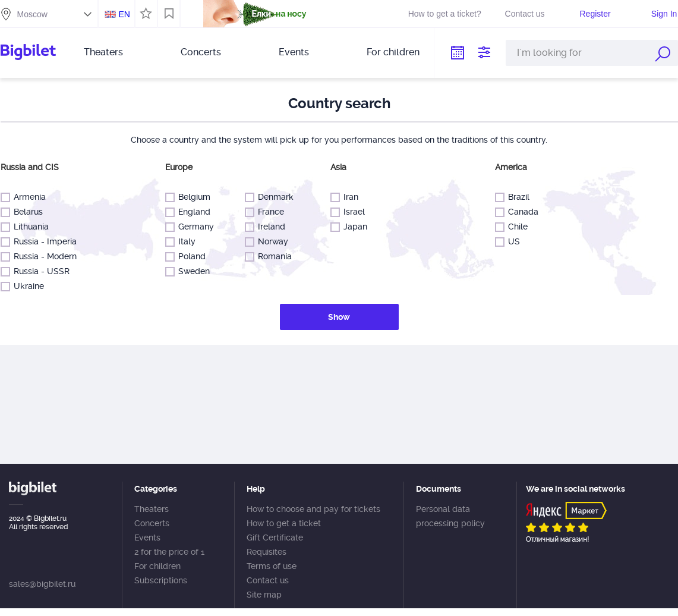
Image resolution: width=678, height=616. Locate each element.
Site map (264, 595)
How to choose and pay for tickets (313, 509)
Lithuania (29, 227)
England (192, 212)
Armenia (27, 197)
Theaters (103, 52)
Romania (272, 257)
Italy (184, 242)
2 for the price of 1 (169, 552)
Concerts (201, 52)
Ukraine (26, 286)
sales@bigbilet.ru (42, 584)
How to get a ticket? (445, 14)
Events (294, 52)
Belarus (26, 212)
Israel (351, 212)
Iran (348, 197)
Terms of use (272, 566)
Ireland (269, 227)
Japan (353, 227)
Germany (193, 227)
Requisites (267, 552)
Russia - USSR (39, 271)
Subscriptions (161, 580)
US (511, 242)
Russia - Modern (42, 257)
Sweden (191, 271)
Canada (521, 212)
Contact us (525, 14)
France (268, 212)
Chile (515, 227)
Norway (270, 242)
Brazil (516, 197)
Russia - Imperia (42, 242)
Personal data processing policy (450, 516)
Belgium (192, 197)
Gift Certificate (275, 538)
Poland (189, 257)
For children (393, 52)
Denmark (273, 197)
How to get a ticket (284, 523)
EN (124, 14)
